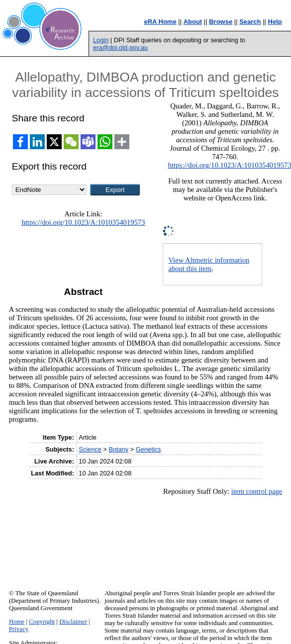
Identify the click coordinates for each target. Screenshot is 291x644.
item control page (257, 491)
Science (90, 449)
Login (101, 40)
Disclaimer (73, 622)
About (193, 22)
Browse (221, 22)
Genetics (148, 449)
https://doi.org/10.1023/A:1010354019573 (83, 222)
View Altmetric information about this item (209, 264)
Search (250, 22)
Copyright (42, 622)
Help (275, 22)
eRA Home (160, 22)
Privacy (19, 629)
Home (17, 622)
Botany (118, 449)
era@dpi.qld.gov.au (120, 47)
